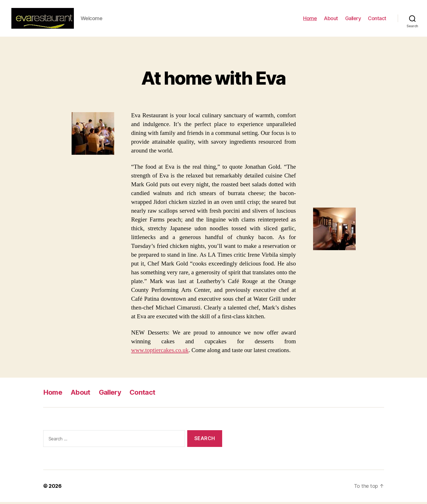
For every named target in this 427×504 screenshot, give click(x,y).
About (331, 19)
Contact (377, 19)
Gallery (353, 19)
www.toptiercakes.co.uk (160, 352)
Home (310, 19)
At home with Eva (213, 80)
